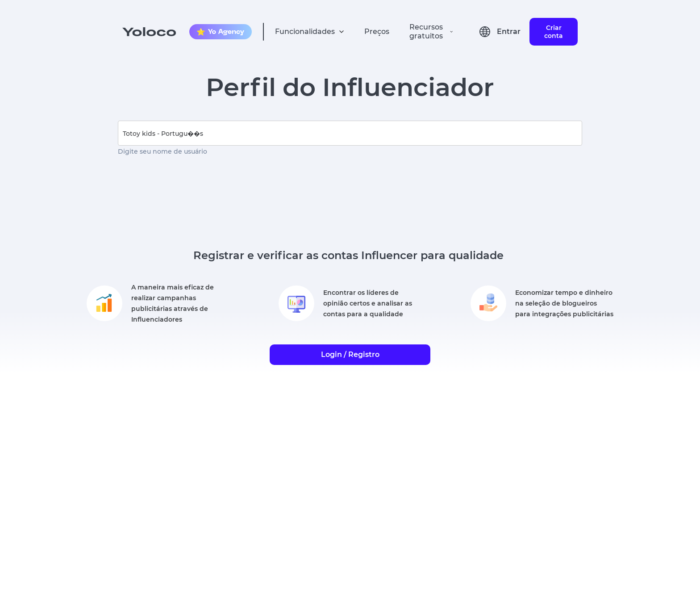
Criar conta (554, 32)
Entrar (509, 31)
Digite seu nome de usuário (162, 151)
